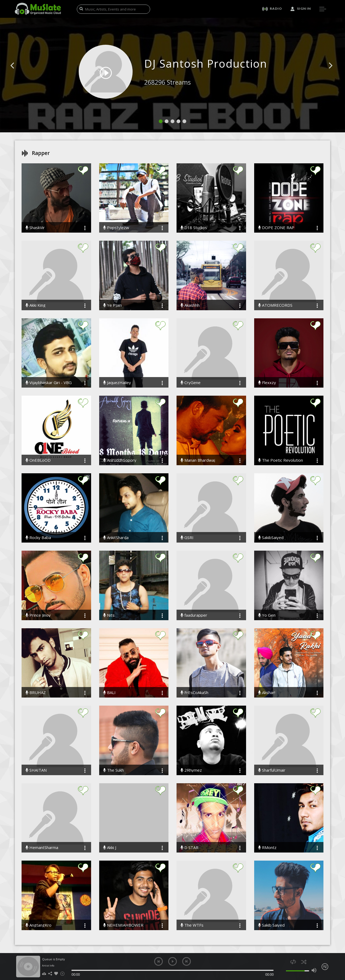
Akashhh (190, 305)
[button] (18, 74)
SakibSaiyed (271, 538)
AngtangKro (39, 925)
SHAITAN (36, 770)
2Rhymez (191, 770)
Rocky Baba (38, 538)
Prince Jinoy (38, 615)
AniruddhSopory (120, 460)
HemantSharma (42, 848)
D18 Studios (194, 228)
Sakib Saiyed (271, 925)
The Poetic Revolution (281, 460)
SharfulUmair (272, 770)
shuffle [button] (304, 962)
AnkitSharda (116, 538)
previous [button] (158, 961)
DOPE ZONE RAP (276, 228)
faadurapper (194, 615)
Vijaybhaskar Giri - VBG (49, 383)
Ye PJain (113, 305)
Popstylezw (116, 228)
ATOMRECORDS (275, 305)
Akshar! (267, 693)
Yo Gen (267, 615)
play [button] (172, 961)
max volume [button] (314, 970)
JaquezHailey (117, 383)
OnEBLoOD (38, 460)
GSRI (187, 538)
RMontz (267, 848)
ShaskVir (35, 228)
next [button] (187, 961)
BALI (109, 693)
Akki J (110, 848)
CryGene (191, 383)
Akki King (36, 305)
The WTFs (192, 925)
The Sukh (113, 770)
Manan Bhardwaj (198, 460)
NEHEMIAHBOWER (123, 925)
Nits (109, 615)
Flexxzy (267, 383)
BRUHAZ (36, 693)
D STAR (189, 848)
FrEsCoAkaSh (194, 693)
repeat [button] (293, 962)
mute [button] (283, 970)
